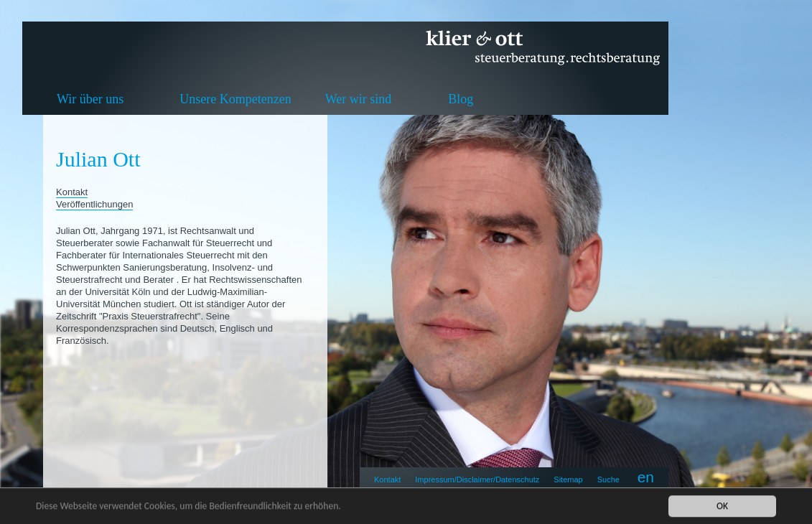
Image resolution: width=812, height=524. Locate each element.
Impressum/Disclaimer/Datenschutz (477, 479)
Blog (461, 99)
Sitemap (568, 479)
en (646, 477)
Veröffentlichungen (94, 204)
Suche (608, 479)
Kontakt (387, 479)
